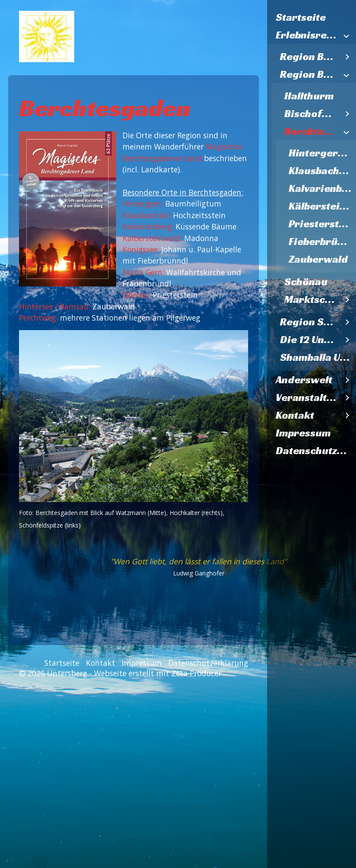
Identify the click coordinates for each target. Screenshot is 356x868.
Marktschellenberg (312, 299)
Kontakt (295, 415)
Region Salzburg (309, 322)
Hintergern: (143, 203)
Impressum (303, 433)
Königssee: (141, 249)
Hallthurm (309, 96)
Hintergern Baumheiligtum (322, 153)
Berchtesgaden (312, 131)
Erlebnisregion (307, 35)
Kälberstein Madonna (322, 206)
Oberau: (137, 295)
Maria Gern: (143, 272)
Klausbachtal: (147, 215)
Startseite (301, 17)
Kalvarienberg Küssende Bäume (322, 188)
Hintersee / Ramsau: (55, 306)
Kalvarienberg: (148, 226)
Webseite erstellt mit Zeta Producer (158, 673)
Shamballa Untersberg (318, 357)
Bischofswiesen (312, 114)
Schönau (306, 282)
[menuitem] (312, 17)
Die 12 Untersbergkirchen (309, 340)
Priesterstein (321, 224)
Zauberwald (318, 259)
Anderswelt (304, 380)
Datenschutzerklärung (316, 451)
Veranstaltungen (307, 397)
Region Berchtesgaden (309, 74)
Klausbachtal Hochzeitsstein (322, 171)
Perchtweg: (38, 318)
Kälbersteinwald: (153, 238)
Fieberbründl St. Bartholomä (322, 242)
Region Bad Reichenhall (309, 57)
